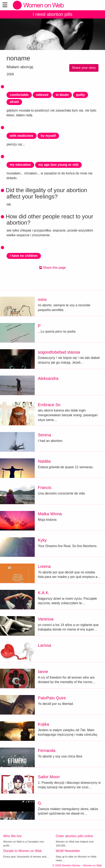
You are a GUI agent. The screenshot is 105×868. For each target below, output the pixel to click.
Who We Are (12, 836)
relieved (42, 95)
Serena (45, 435)
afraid (14, 102)
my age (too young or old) (58, 165)
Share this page (53, 268)
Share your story (84, 68)
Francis (45, 488)
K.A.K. (44, 593)
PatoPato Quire (52, 698)
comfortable (19, 95)
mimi (42, 300)
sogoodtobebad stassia (59, 352)
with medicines (22, 136)
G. (40, 803)
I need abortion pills (52, 14)
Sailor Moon (49, 777)
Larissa (45, 645)
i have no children (24, 256)
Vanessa (46, 619)
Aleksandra (48, 378)
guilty (81, 95)
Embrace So (49, 405)
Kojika (44, 724)
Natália (44, 461)
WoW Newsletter (68, 851)
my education (20, 165)
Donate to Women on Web (22, 851)
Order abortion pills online (74, 836)
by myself (48, 136)
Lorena (44, 566)
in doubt (62, 95)
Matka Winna (50, 514)
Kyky (42, 540)
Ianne (43, 672)
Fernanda (47, 750)
